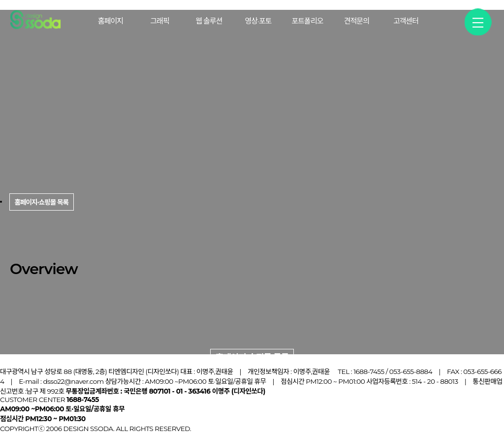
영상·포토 (258, 21)
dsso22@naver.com (73, 381)
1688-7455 (369, 371)
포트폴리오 (307, 21)
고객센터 (406, 21)
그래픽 (159, 21)
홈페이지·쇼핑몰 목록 (252, 358)
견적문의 (357, 21)
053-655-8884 (411, 371)
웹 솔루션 (209, 21)
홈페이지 (110, 21)
